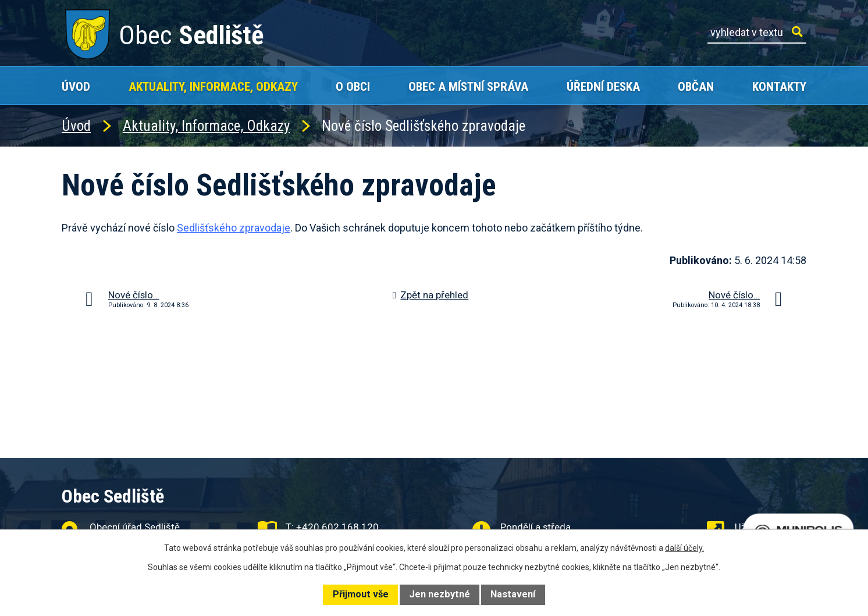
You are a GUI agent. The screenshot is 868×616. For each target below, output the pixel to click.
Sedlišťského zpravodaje (234, 228)
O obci (353, 86)
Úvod (76, 86)
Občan (696, 86)
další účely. (684, 548)
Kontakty (779, 86)
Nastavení (513, 594)
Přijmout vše (361, 594)
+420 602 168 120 (337, 527)
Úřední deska (603, 86)
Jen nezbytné (440, 594)
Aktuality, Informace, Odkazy (213, 86)
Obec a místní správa (468, 86)
